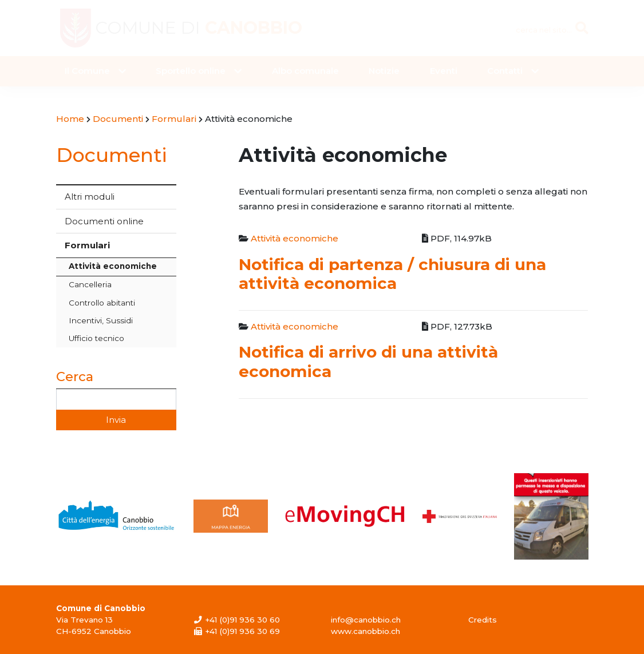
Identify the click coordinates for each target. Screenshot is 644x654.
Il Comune (87, 71)
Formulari (87, 245)
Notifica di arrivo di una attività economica (368, 361)
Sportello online (191, 71)
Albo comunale (305, 71)
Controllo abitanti (102, 303)
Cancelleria (90, 284)
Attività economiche (113, 266)
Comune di (199, 28)
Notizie (384, 71)
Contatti (505, 71)
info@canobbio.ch (366, 620)
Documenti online (104, 221)
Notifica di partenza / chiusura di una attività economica (392, 274)
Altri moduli (90, 197)
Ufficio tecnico (96, 338)
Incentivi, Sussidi (101, 320)
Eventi (444, 71)
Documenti (112, 155)
